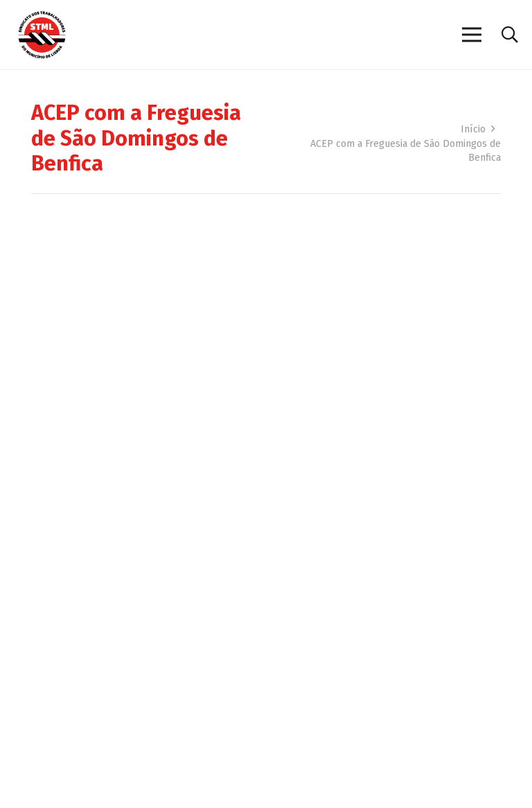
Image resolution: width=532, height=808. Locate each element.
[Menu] (471, 35)
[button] (509, 35)
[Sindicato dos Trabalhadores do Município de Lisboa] (42, 35)
